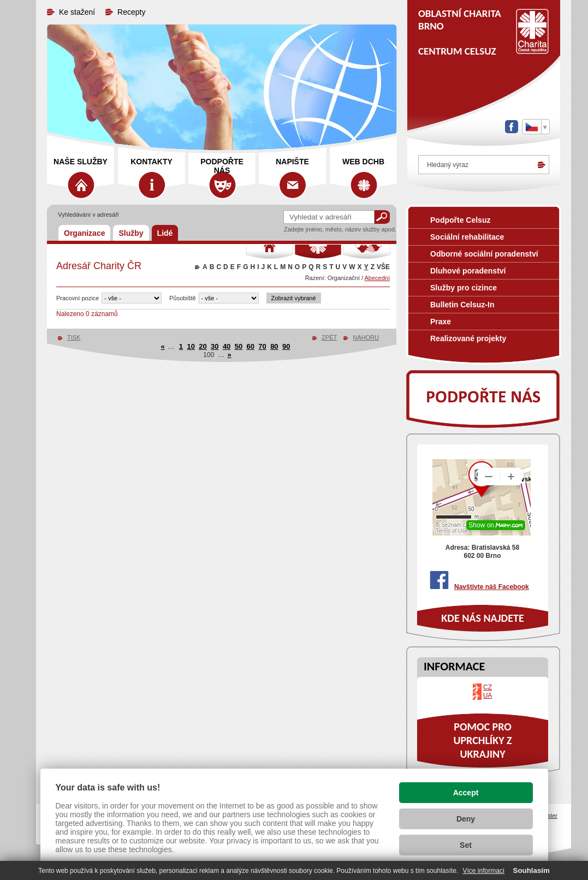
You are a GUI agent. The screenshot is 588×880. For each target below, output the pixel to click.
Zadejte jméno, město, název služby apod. (340, 229)
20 (203, 346)
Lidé (165, 233)
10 (191, 346)
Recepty (131, 12)
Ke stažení (77, 12)
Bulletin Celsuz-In (462, 305)
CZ (488, 687)
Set (466, 845)
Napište (292, 162)
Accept (466, 793)
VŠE (383, 267)
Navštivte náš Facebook (492, 587)
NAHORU (366, 337)
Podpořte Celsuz (460, 220)
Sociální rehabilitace (467, 237)
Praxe (441, 322)
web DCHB (363, 162)
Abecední (377, 278)
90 (286, 346)
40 (227, 346)
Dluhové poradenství (468, 271)
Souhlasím (531, 870)
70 (262, 346)
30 (215, 346)
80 (274, 346)
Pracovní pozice (78, 298)
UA (488, 695)
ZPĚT (329, 337)
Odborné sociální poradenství (484, 254)
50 (239, 346)
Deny (466, 819)
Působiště (182, 298)
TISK (74, 337)
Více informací (483, 871)
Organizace (84, 233)
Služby (131, 233)
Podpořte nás (222, 166)
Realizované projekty (468, 338)
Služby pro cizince (464, 288)
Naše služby (81, 162)
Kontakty (152, 162)
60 (251, 346)
